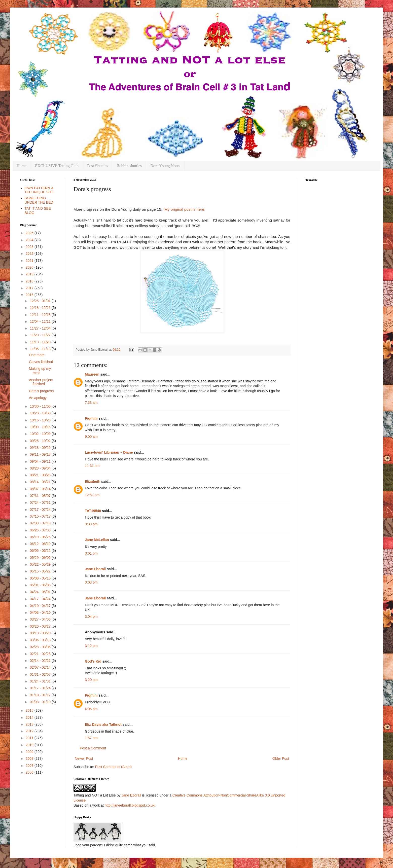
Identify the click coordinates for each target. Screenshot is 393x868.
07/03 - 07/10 (41, 523)
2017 (30, 288)
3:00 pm (91, 524)
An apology (38, 398)
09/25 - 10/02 (41, 441)
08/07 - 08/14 (41, 489)
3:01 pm (91, 553)
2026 (30, 233)
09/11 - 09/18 (41, 454)
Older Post (281, 758)
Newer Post (84, 758)
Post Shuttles (98, 166)
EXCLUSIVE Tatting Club (57, 166)
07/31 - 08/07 (41, 496)
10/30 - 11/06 (41, 406)
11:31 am (92, 466)
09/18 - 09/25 (41, 448)
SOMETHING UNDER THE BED (39, 200)
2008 (30, 758)
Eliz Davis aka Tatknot (103, 725)
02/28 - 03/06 (41, 647)
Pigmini (91, 418)
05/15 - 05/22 (41, 571)
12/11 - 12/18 (41, 315)
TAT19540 (93, 511)
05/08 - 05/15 (41, 578)
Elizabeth (93, 482)
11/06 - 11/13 (41, 349)
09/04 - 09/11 (41, 461)
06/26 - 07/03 (41, 530)
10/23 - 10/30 (41, 413)
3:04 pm (91, 617)
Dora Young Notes (165, 166)
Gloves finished (41, 362)
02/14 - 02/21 (41, 661)
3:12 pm (91, 646)
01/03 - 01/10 (41, 702)
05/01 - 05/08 (41, 585)
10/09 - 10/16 (41, 427)
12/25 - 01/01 (41, 301)
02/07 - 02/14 (41, 667)
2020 (30, 267)
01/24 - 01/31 (41, 681)
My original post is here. (185, 209)
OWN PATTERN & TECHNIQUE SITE (39, 190)
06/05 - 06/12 (41, 551)
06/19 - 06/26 (41, 537)
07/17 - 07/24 (41, 510)
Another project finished (41, 382)
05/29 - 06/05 (41, 558)
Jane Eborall (95, 569)
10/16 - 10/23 (41, 420)
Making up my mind (40, 371)
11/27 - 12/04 (41, 328)
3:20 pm (91, 680)
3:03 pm (91, 582)
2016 (30, 295)
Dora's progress (41, 391)
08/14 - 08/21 (41, 482)
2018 (30, 281)
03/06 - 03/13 (41, 640)
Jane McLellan (97, 540)
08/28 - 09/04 (41, 468)
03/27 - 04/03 (41, 619)
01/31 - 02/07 (41, 674)
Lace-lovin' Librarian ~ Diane (109, 452)
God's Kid (93, 661)
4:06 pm (91, 709)
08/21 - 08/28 (41, 475)
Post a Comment (93, 748)
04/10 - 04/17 (41, 606)
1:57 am (91, 738)
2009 (30, 752)
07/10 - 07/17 (41, 516)
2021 (30, 261)
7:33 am (91, 403)
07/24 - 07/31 (41, 502)
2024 (30, 240)
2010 (30, 745)
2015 (30, 710)
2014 (30, 717)
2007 (30, 766)
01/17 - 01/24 (41, 688)
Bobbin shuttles (129, 166)
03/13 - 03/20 (41, 633)
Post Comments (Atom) (113, 767)
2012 (30, 731)
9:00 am (91, 437)
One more (37, 355)
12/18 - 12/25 (41, 308)
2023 (30, 247)
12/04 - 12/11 (41, 321)
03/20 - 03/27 (41, 626)
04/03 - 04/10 (41, 612)
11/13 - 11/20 (41, 342)
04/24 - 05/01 (41, 592)
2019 (30, 274)
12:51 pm (92, 495)
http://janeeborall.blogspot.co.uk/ (130, 805)
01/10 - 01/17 (41, 695)
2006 (30, 772)
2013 (30, 724)
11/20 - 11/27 (41, 335)
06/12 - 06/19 (41, 544)
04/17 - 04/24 (41, 599)
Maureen (92, 374)
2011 (30, 738)
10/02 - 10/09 (41, 434)
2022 (30, 254)
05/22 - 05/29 (41, 564)
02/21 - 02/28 (41, 654)
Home (22, 166)
